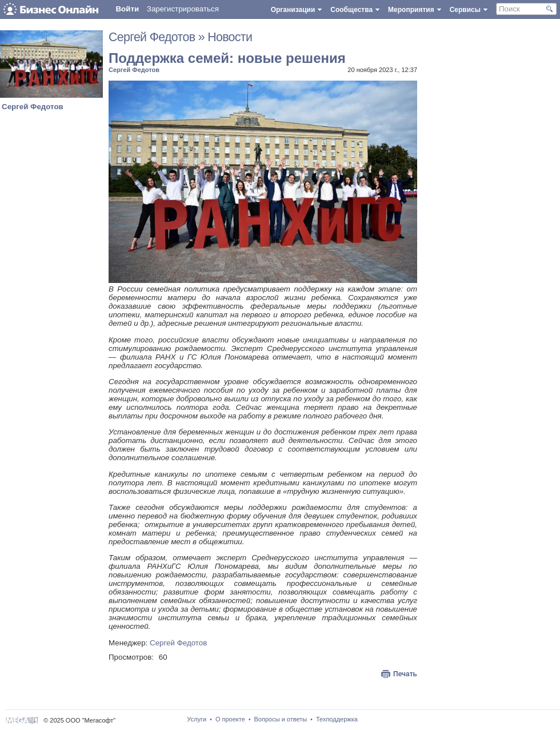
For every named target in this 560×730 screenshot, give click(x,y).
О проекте (230, 719)
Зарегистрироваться (183, 9)
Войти (127, 9)
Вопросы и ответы (281, 719)
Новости (230, 37)
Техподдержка (337, 719)
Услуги (197, 719)
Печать (405, 674)
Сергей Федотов (33, 107)
